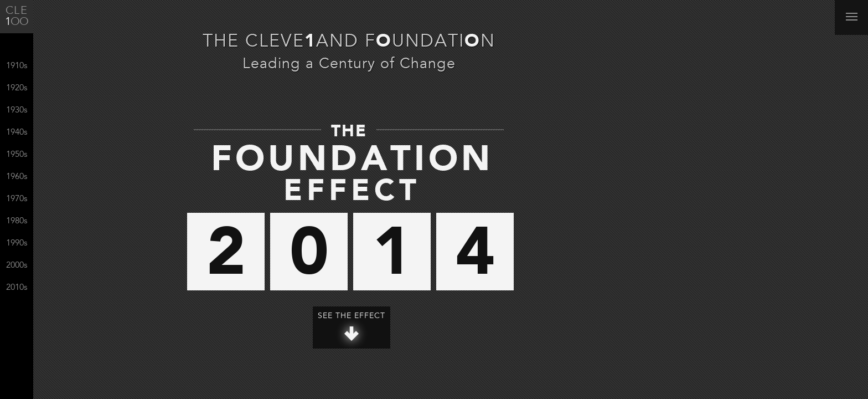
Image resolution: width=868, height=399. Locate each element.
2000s (17, 266)
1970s (17, 199)
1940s (17, 133)
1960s (17, 177)
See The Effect (352, 327)
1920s (17, 88)
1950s (17, 155)
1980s (17, 221)
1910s (17, 66)
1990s (17, 244)
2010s (17, 288)
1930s (17, 111)
